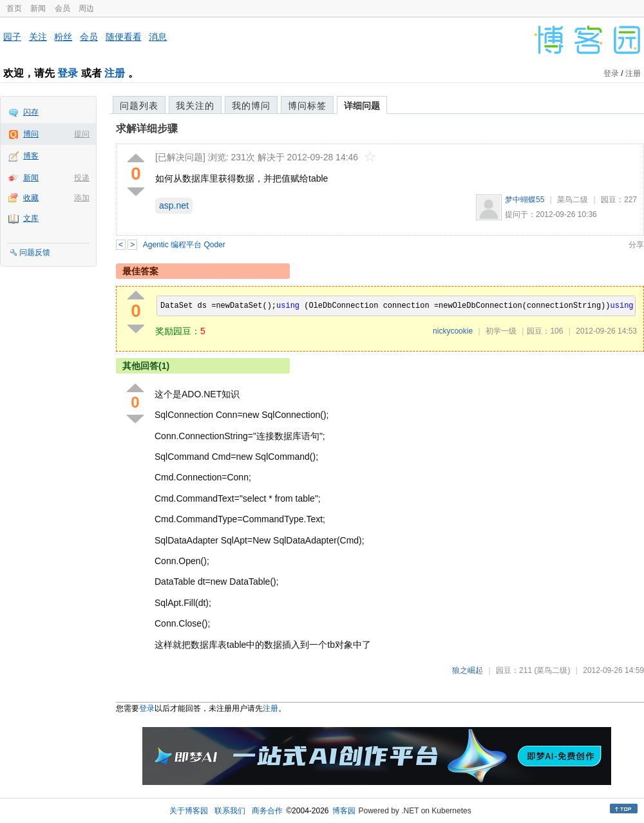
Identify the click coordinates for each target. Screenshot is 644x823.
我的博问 (251, 106)
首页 (14, 8)
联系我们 (230, 811)
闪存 (31, 112)
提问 (82, 134)
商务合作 (267, 811)
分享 (636, 245)
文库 (31, 218)
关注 (38, 37)
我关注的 (195, 106)
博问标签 (307, 106)
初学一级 (501, 331)
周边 (86, 8)
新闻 (38, 8)
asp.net (174, 205)
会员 (62, 8)
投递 (82, 178)
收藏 (31, 198)
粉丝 (63, 37)
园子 (12, 37)
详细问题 (362, 106)
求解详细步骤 (147, 128)
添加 (82, 198)
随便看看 (124, 37)
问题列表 (139, 106)
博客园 (344, 811)
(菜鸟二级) (552, 670)
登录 (68, 73)
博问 (31, 134)
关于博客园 (189, 811)
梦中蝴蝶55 (525, 200)
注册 (115, 73)
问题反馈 (35, 252)
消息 (158, 37)
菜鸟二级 (573, 200)
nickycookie (453, 331)
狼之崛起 (468, 670)
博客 (31, 156)
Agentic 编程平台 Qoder (184, 245)
